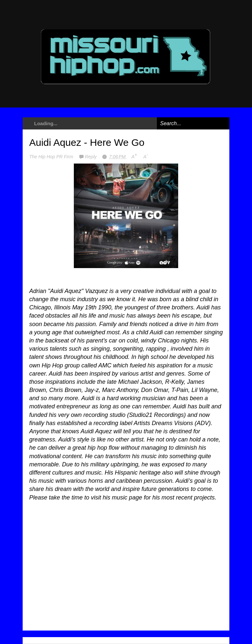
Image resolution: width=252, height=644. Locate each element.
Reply (92, 157)
